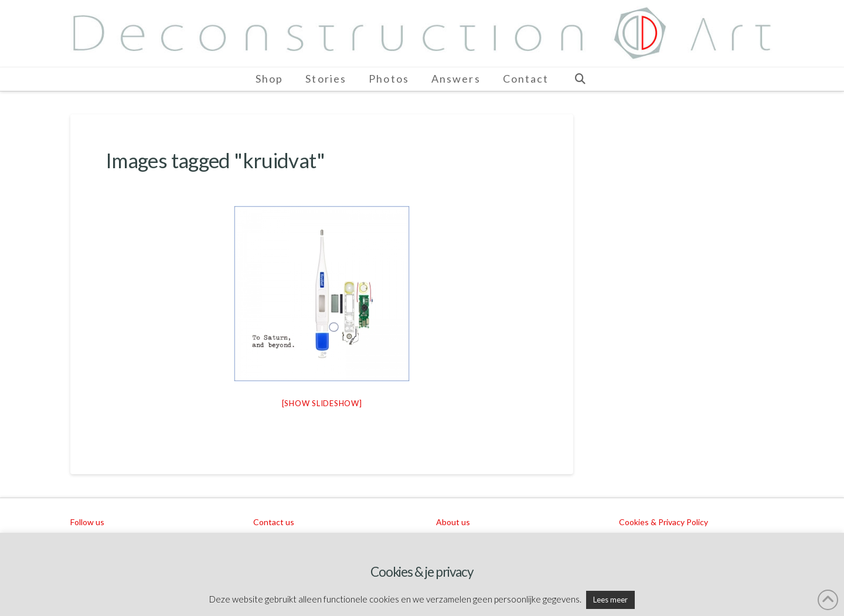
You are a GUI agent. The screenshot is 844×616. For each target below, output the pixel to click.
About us (453, 522)
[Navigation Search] (580, 79)
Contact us (274, 522)
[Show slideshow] (322, 403)
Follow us (87, 522)
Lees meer (610, 600)
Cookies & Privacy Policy (663, 522)
